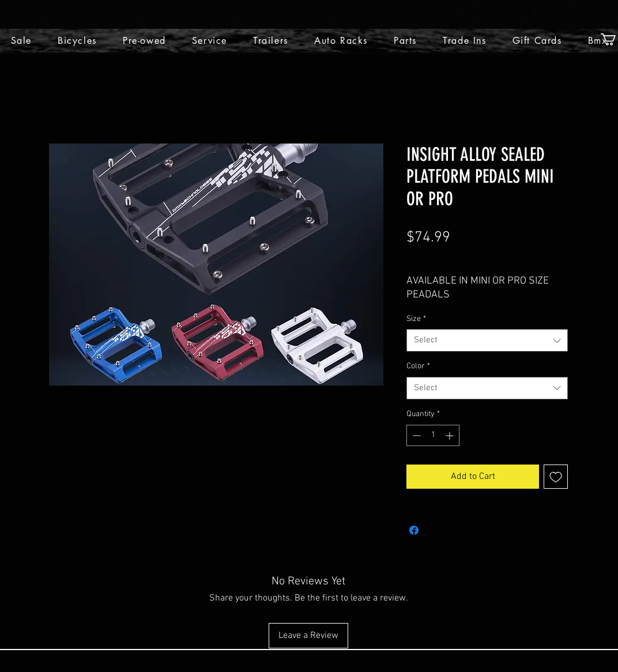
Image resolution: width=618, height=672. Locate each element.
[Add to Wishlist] (556, 477)
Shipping (492, 257)
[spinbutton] (433, 435)
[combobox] (487, 340)
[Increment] (451, 435)
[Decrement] (415, 435)
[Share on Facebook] (414, 530)
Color (418, 366)
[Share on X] (436, 530)
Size (416, 319)
